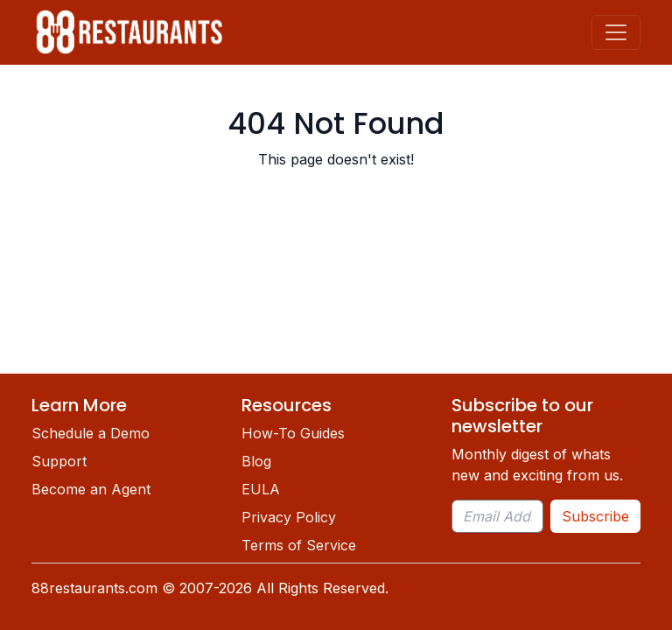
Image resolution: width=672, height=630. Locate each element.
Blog (256, 461)
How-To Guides (293, 433)
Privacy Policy (289, 517)
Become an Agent (91, 489)
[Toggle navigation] (616, 32)
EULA (261, 489)
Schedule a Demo (91, 433)
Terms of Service (299, 545)
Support (59, 461)
